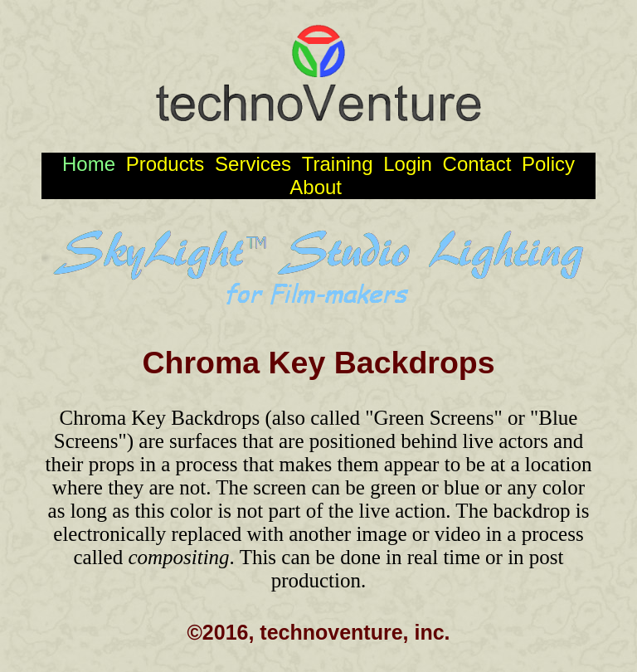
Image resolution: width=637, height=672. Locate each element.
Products (168, 164)
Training (340, 164)
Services (256, 164)
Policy (548, 164)
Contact (480, 164)
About (318, 187)
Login (410, 164)
